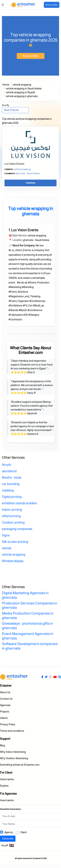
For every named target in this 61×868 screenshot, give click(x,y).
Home (6, 85)
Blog (2, 745)
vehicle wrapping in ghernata (22, 96)
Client (23, 832)
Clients (4, 718)
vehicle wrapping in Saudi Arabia (24, 89)
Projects (5, 712)
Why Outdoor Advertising (14, 758)
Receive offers (52, 5)
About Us (5, 692)
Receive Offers (31, 56)
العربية (8, 845)
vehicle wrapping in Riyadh (21, 92)
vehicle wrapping (22, 85)
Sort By (6, 105)
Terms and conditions (12, 731)
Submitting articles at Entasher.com (20, 765)
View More (30, 183)
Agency (9, 832)
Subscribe (8, 839)
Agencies (5, 705)
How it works (7, 779)
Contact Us (6, 699)
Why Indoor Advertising (13, 752)
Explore (4, 786)
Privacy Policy (8, 724)
